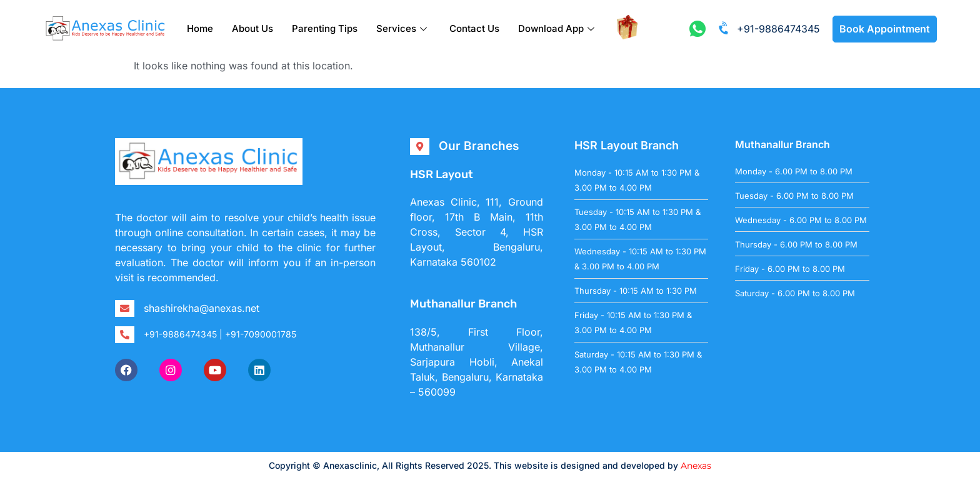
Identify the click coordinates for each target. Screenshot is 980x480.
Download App (556, 28)
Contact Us (474, 28)
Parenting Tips (325, 28)
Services (402, 28)
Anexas (696, 466)
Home (200, 28)
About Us (252, 28)
